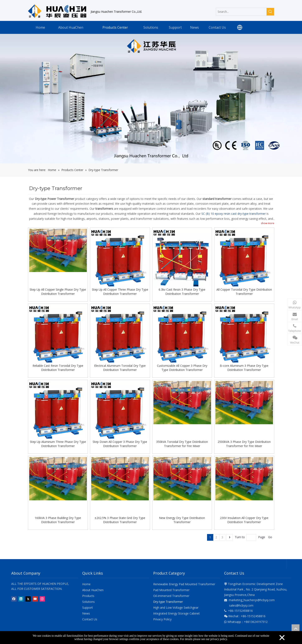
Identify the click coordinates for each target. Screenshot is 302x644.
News (86, 613)
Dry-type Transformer (168, 601)
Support (88, 607)
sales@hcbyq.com (241, 605)
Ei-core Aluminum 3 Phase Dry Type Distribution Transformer (244, 367)
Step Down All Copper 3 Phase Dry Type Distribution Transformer (120, 444)
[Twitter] (28, 599)
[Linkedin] (21, 599)
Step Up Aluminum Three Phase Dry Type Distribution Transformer (58, 444)
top (296, 628)
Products (88, 595)
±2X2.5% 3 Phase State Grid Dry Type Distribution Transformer (120, 519)
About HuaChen (93, 590)
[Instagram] (42, 599)
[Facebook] (14, 599)
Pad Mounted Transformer (171, 590)
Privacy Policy (162, 619)
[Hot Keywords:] (270, 12)
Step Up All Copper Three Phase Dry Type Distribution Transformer (120, 292)
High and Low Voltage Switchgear (176, 607)
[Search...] (241, 12)
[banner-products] (151, 99)
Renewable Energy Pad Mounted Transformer (184, 584)
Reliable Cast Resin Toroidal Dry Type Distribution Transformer (58, 367)
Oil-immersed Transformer (171, 595)
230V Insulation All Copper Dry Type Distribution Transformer (244, 519)
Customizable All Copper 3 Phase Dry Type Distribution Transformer (182, 367)
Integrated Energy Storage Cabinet (176, 613)
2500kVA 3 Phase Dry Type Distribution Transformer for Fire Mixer (244, 444)
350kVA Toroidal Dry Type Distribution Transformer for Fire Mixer (182, 444)
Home (86, 584)
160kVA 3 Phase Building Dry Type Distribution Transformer (58, 519)
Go (270, 537)
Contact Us (90, 619)
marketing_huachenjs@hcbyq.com (252, 600)
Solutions (88, 601)
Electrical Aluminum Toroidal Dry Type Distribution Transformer (120, 367)
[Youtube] (35, 599)
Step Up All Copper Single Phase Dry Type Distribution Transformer (58, 292)
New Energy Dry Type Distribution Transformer (182, 519)
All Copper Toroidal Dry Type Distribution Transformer (244, 292)
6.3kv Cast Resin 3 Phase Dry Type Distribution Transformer (182, 292)
